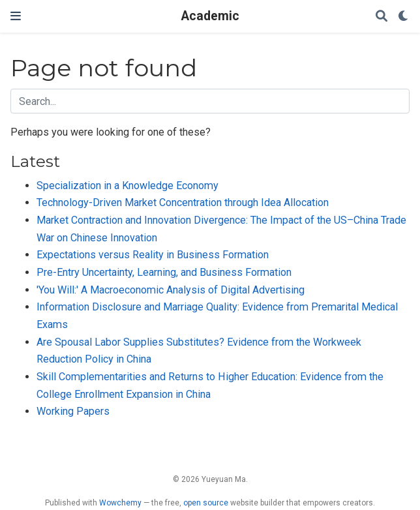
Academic (210, 16)
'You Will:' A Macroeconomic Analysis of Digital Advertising (171, 290)
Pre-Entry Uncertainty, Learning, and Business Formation (164, 272)
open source (206, 503)
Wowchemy (120, 503)
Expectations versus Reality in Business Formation (153, 255)
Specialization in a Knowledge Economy (127, 186)
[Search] (382, 17)
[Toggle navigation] (16, 16)
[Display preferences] (404, 17)
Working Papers (73, 411)
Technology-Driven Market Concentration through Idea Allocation (183, 202)
